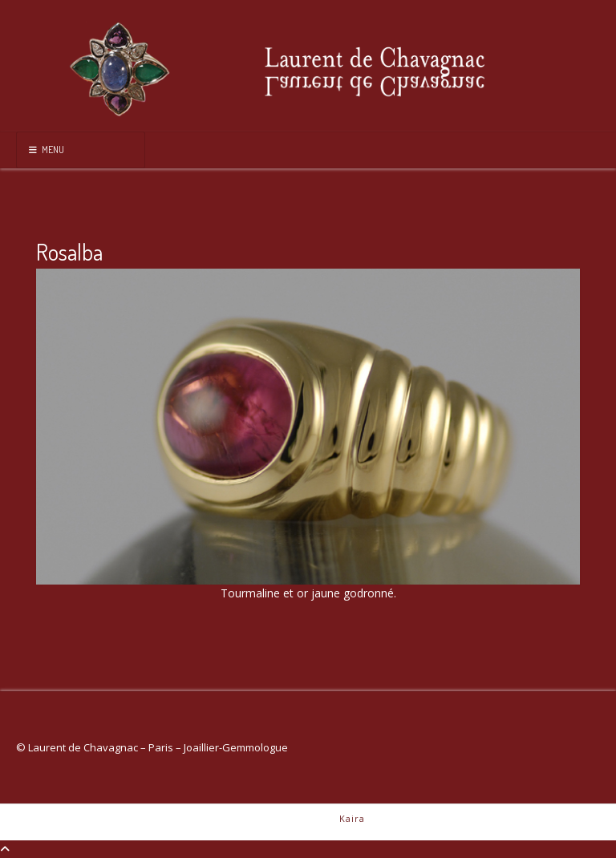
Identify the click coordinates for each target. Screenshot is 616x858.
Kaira (352, 818)
